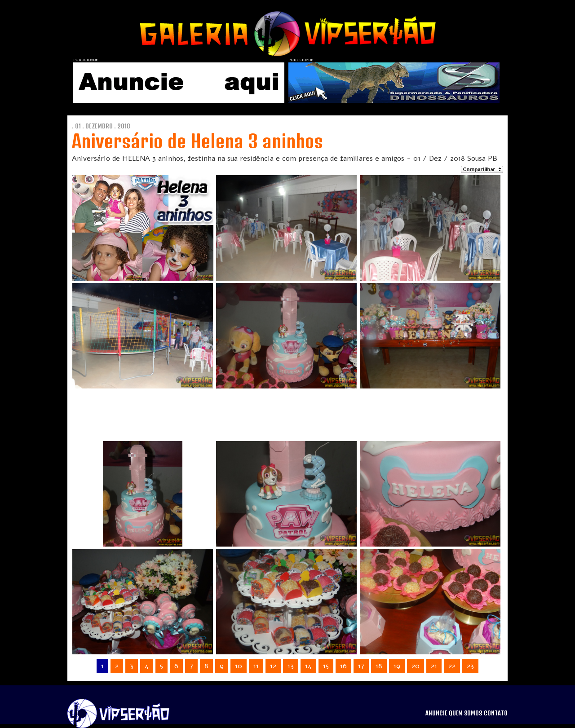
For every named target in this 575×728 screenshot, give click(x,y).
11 (256, 666)
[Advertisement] (276, 411)
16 (343, 666)
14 (308, 666)
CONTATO (496, 713)
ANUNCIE (436, 713)
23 (470, 666)
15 (326, 666)
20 (416, 666)
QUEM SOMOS (465, 713)
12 (273, 666)
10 (239, 666)
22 (452, 666)
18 (379, 666)
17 (361, 666)
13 (291, 666)
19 (397, 666)
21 (434, 666)
